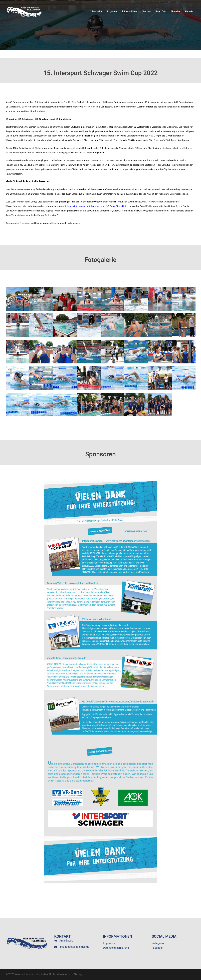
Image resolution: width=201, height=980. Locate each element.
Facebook (157, 948)
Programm (112, 11)
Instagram (158, 943)
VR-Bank (111, 206)
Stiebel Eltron (123, 206)
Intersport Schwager (75, 206)
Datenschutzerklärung (116, 948)
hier (37, 223)
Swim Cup (161, 11)
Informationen (129, 11)
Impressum (110, 943)
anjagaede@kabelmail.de (74, 947)
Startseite (97, 11)
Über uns (146, 11)
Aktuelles (176, 11)
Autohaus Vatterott (96, 206)
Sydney (78, 974)
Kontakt (189, 11)
